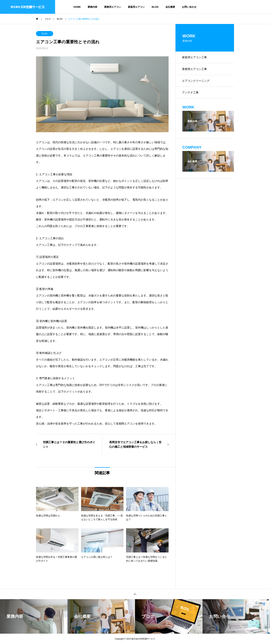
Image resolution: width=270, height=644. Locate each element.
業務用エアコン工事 (195, 70)
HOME (77, 7)
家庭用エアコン (136, 7)
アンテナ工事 (191, 94)
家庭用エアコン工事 (195, 57)
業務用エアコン (113, 7)
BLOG (155, 7)
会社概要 (170, 7)
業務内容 (92, 7)
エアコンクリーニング (196, 82)
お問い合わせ (189, 7)
